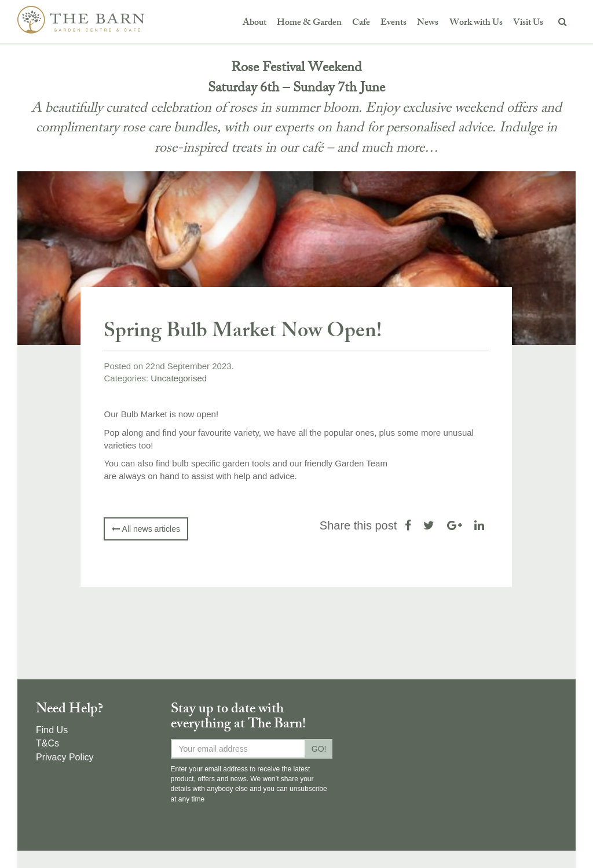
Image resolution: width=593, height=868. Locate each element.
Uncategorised (179, 378)
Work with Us (476, 23)
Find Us (52, 730)
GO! (319, 749)
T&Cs (47, 743)
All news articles (146, 529)
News (428, 23)
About (255, 23)
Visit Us (528, 23)
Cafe (361, 23)
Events (393, 23)
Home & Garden (309, 23)
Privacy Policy (65, 757)
